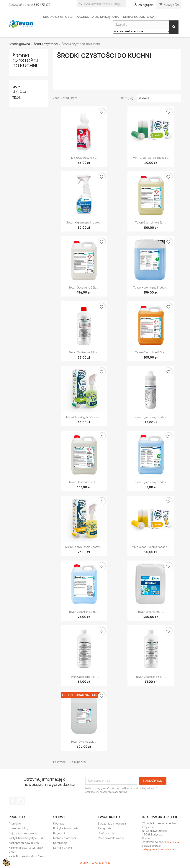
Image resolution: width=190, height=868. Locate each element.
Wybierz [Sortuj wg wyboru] (159, 98)
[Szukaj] (101, 4)
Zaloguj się (105, 828)
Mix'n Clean (20, 92)
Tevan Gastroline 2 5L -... (84, 612)
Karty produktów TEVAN (24, 843)
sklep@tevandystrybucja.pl (160, 849)
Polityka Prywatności (66, 828)
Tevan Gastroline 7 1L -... (84, 352)
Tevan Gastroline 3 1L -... (151, 677)
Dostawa (59, 824)
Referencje (60, 843)
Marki (17, 87)
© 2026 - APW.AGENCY (95, 863)
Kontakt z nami (63, 848)
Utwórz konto (106, 833)
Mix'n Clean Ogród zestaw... (84, 417)
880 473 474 (42, 5)
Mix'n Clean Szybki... (84, 158)
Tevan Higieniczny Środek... (84, 222)
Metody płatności (64, 838)
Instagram (21, 801)
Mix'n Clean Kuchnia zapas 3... (151, 547)
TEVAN (17, 98)
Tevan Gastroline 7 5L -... (84, 482)
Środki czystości (58, 17)
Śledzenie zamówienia (112, 824)
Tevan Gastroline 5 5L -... (84, 288)
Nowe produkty (18, 828)
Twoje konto (109, 817)
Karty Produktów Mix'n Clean (27, 856)
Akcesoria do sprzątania (98, 17)
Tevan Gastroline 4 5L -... (151, 222)
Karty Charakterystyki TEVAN (27, 838)
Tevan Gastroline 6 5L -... (151, 352)
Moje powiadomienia (111, 838)
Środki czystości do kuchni (25, 61)
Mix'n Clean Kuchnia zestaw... (84, 547)
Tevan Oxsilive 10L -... (151, 612)
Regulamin (60, 833)
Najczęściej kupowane (23, 833)
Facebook (13, 801)
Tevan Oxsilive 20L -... (84, 742)
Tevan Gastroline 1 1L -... (84, 677)
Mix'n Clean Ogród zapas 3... (151, 158)
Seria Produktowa (139, 17)
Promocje (15, 824)
